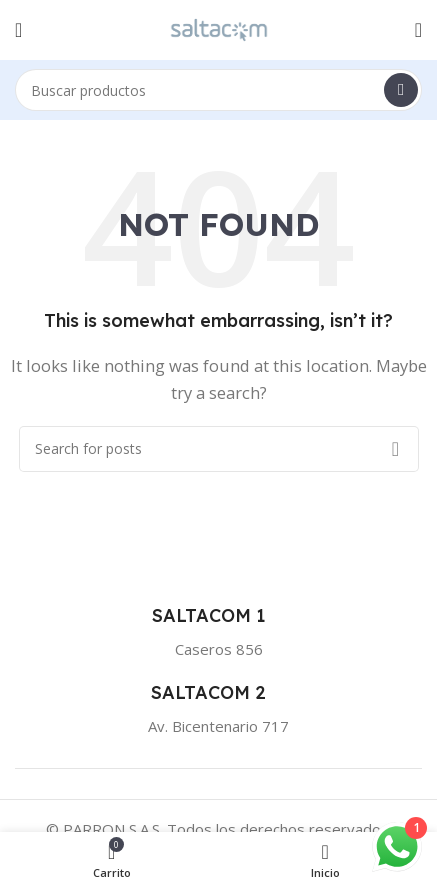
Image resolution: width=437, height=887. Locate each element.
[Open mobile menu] (18, 30)
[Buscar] (218, 90)
